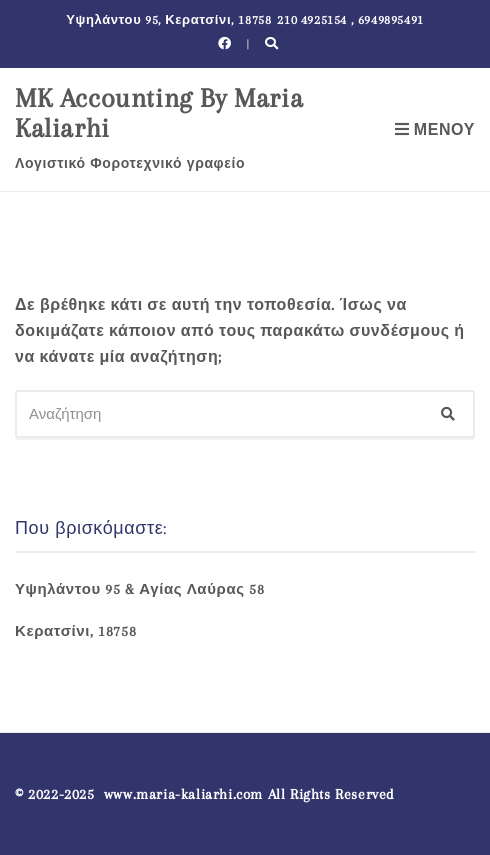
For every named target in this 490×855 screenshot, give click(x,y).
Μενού (435, 130)
